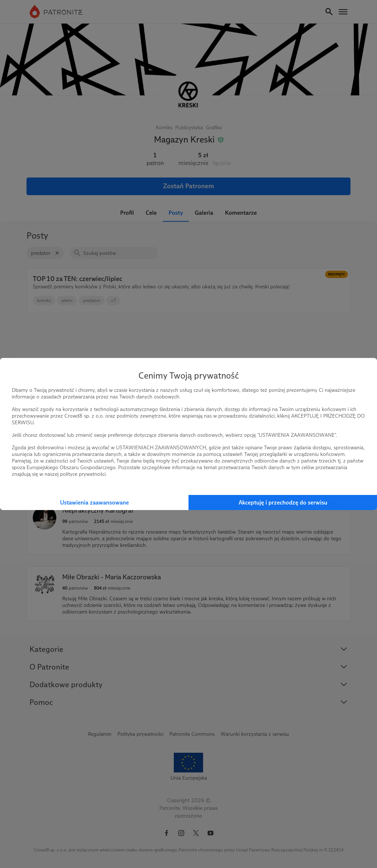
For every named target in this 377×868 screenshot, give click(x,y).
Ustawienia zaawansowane (94, 502)
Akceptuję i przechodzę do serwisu (283, 502)
